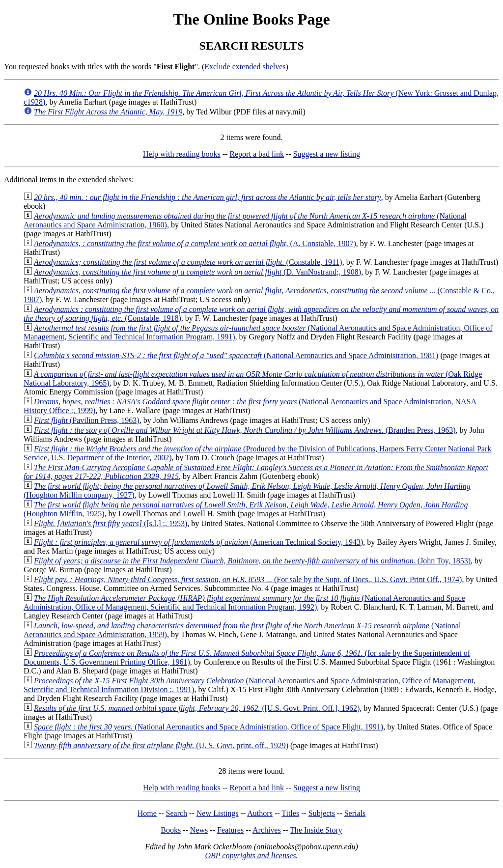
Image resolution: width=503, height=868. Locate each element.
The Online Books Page (251, 19)
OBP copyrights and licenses (250, 855)
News (199, 830)
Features (230, 830)
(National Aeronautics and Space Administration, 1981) (236, 355)
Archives (267, 830)
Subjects (322, 813)
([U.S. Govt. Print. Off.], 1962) (197, 708)
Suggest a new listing (327, 154)
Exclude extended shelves (245, 67)
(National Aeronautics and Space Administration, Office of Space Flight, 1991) (209, 727)
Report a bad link (257, 154)
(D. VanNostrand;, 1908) (197, 272)
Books (171, 830)
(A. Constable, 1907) (195, 243)
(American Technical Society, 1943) (198, 542)
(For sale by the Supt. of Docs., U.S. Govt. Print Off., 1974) (248, 579)
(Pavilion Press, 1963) (87, 420)
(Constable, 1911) (188, 262)
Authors (260, 813)
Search (177, 813)
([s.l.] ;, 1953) (111, 523)
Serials (355, 813)
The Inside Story (316, 830)
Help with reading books (182, 154)
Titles (290, 813)
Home (147, 813)
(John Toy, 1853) (252, 561)
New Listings (218, 813)
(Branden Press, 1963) (245, 430)
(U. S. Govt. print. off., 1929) (161, 745)
